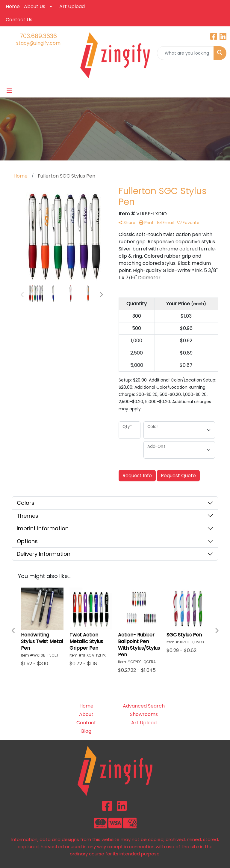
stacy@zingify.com (38, 43)
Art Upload (72, 6)
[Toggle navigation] (9, 91)
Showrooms (144, 714)
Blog (86, 731)
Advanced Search (144, 706)
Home (13, 6)
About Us (35, 6)
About (86, 714)
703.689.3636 (38, 36)
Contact (86, 723)
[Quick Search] (185, 53)
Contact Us (19, 20)
